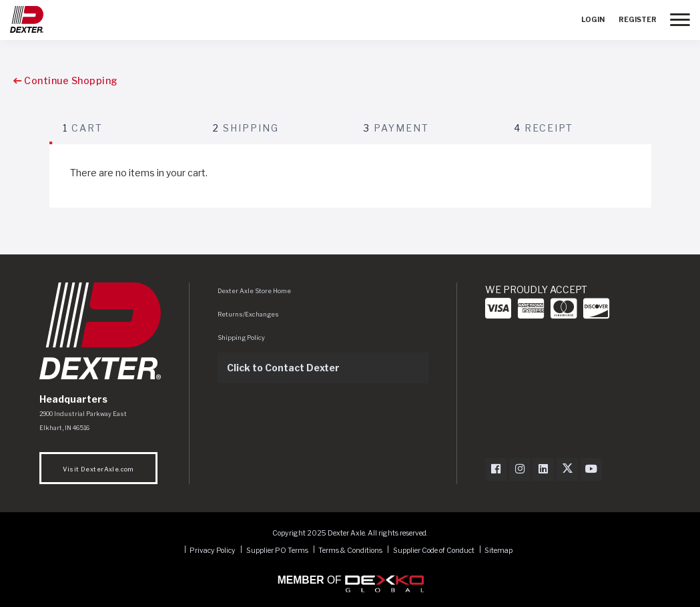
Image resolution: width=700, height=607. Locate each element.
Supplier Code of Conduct (434, 550)
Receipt (544, 128)
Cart (83, 128)
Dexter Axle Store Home (254, 291)
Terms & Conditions (350, 550)
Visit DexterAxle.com (98, 469)
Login (593, 20)
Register (638, 20)
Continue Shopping (66, 80)
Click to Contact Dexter (283, 368)
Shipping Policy (241, 338)
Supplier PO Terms (277, 550)
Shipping (246, 128)
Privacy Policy (213, 550)
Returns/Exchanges (248, 314)
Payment (396, 128)
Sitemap (498, 550)
